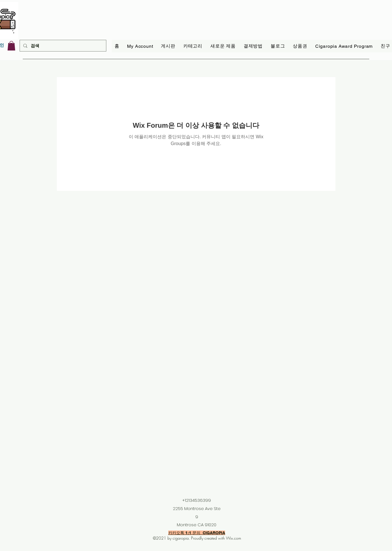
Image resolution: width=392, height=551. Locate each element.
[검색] (62, 46)
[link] (11, 46)
